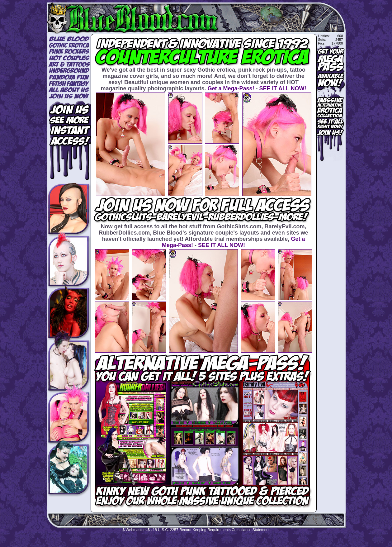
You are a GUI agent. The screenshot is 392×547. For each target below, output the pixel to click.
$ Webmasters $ (136, 530)
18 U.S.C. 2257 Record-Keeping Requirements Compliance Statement (211, 530)
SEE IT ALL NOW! (283, 88)
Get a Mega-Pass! (231, 88)
